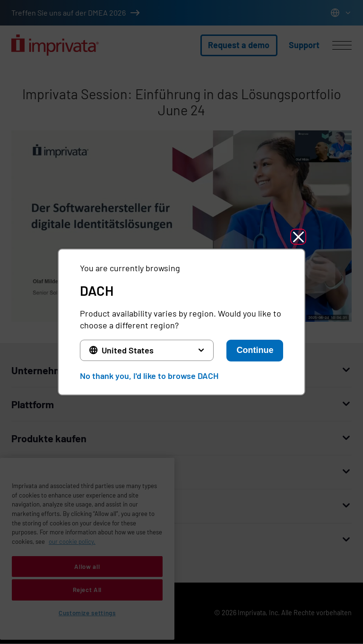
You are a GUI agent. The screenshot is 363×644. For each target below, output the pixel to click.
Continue (255, 350)
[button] (298, 237)
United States (128, 350)
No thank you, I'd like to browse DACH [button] (149, 376)
